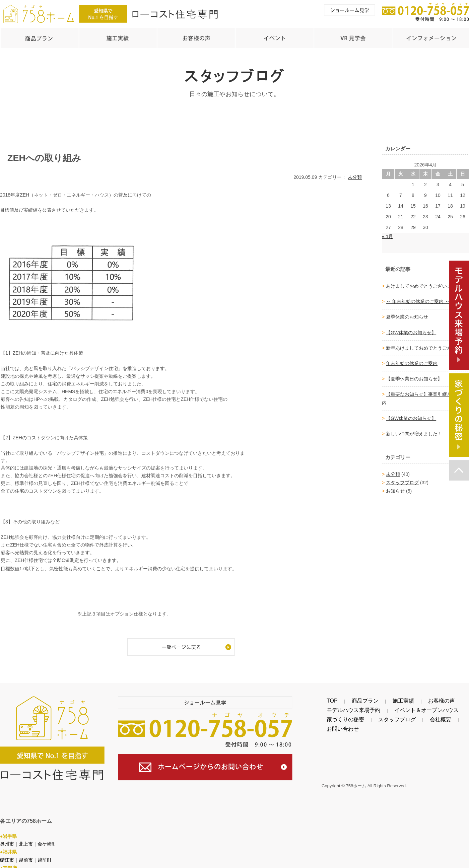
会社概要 (405, 716)
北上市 (26, 832)
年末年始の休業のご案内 (412, 360)
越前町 (45, 848)
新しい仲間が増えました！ (414, 430)
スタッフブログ (402, 479)
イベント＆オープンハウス (401, 707)
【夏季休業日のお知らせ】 (414, 375)
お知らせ (395, 488)
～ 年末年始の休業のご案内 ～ (418, 298)
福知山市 (28, 864)
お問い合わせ (432, 716)
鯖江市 (7, 848)
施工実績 (372, 698)
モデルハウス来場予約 (345, 707)
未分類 (355, 174)
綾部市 (7, 864)
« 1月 (387, 233)
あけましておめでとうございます (421, 283)
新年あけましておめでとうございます (426, 345)
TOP (326, 698)
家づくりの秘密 (338, 716)
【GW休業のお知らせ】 (411, 329)
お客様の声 (397, 698)
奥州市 (7, 832)
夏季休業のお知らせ (407, 313)
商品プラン (347, 698)
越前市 (26, 848)
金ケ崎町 (47, 832)
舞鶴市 (49, 864)
